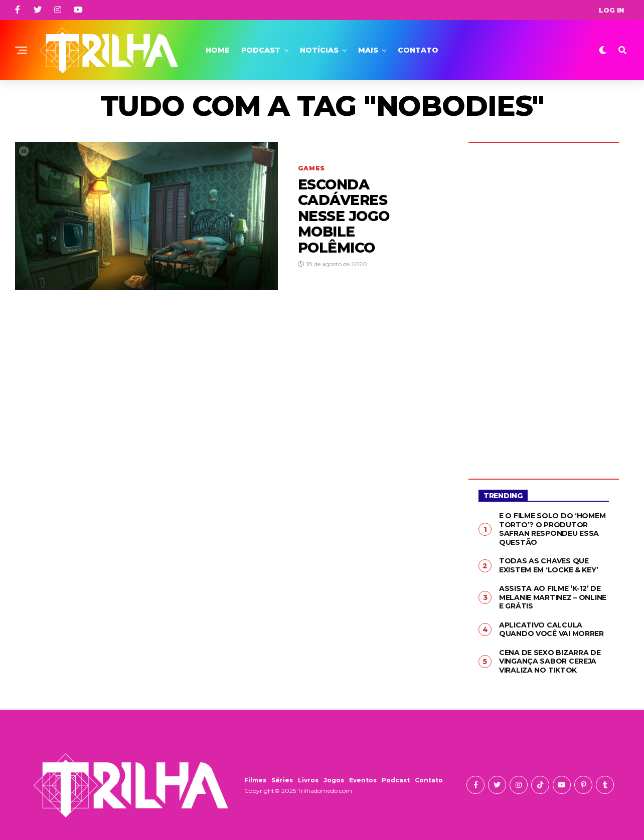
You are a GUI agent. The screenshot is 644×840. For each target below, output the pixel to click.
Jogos (334, 780)
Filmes (255, 780)
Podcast (261, 50)
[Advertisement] (544, 303)
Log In (611, 10)
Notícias (319, 50)
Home (217, 50)
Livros (308, 780)
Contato (418, 50)
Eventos (363, 780)
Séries (282, 780)
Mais (368, 50)
